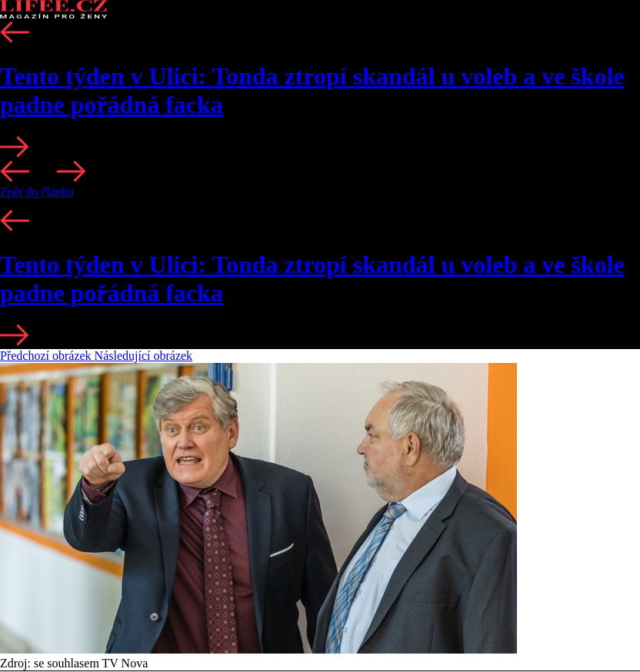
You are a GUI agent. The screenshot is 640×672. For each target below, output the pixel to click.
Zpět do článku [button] (37, 192)
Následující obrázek (144, 356)
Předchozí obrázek (47, 356)
